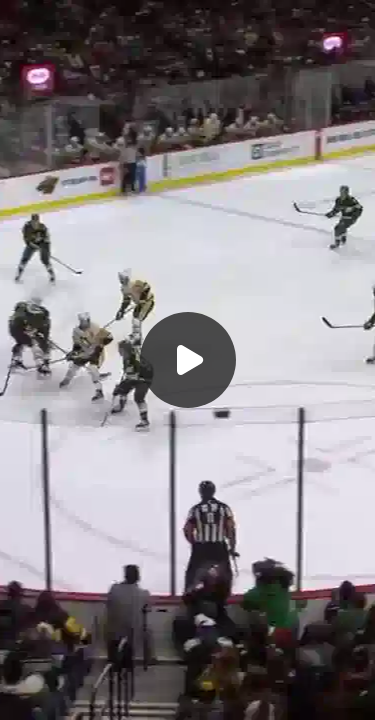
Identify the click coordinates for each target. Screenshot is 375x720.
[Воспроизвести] (187, 360)
